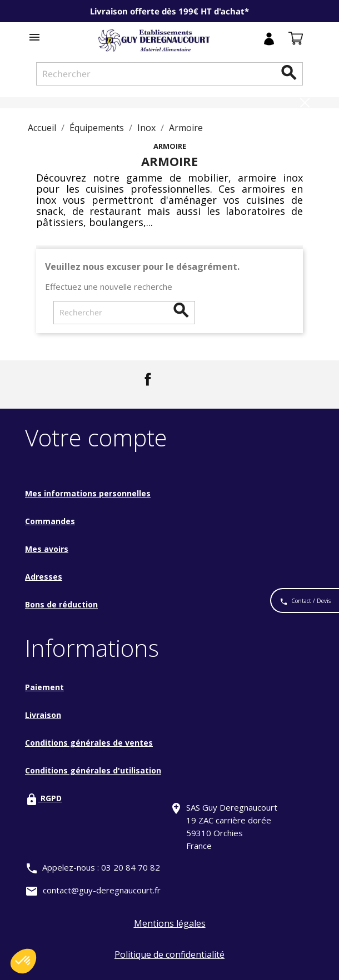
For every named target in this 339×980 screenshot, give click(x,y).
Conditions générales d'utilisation (93, 770)
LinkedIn (181, 379)
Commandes (50, 521)
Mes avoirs (47, 549)
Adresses (44, 577)
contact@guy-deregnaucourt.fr (102, 890)
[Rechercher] (169, 74)
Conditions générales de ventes (89, 743)
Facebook (148, 379)
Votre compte (96, 437)
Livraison (43, 715)
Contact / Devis (305, 602)
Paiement (44, 687)
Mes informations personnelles (88, 493)
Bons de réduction (61, 604)
